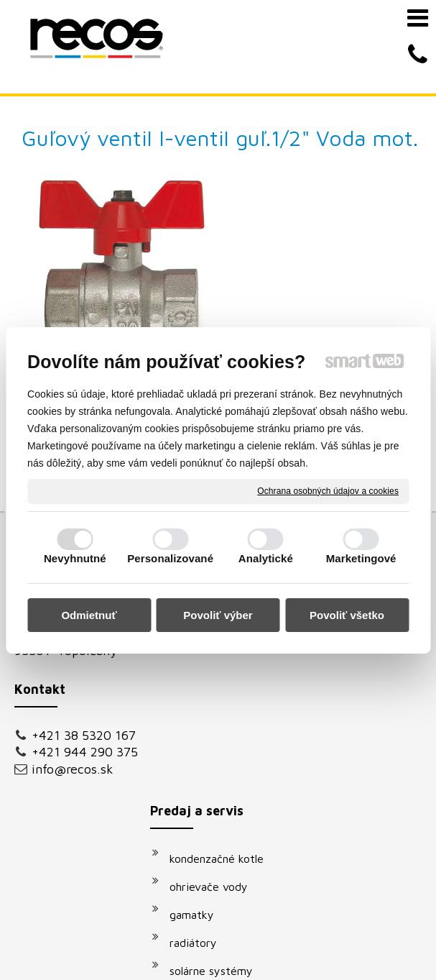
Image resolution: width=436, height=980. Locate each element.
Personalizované (170, 558)
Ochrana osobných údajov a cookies (328, 490)
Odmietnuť (89, 615)
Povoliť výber (218, 615)
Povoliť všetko (347, 615)
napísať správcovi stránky (321, 931)
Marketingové (361, 558)
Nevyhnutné (75, 558)
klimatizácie (207, 725)
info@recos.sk (73, 670)
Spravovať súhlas (292, 944)
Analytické (266, 558)
